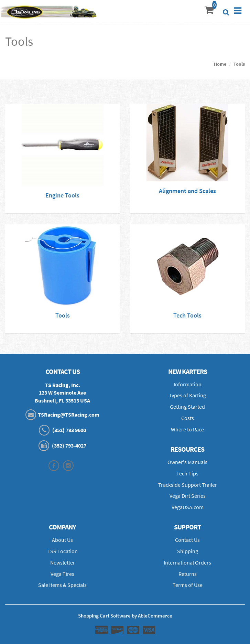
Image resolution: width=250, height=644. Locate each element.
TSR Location (63, 551)
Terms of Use (188, 585)
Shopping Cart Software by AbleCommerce (125, 616)
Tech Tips (187, 473)
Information (188, 384)
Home (220, 64)
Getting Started (187, 407)
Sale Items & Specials (62, 585)
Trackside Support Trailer (188, 485)
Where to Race (187, 429)
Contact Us (187, 540)
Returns (188, 574)
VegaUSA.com (188, 507)
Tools (239, 64)
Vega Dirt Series (188, 496)
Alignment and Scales (187, 191)
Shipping (188, 551)
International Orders (187, 562)
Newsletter (63, 562)
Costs (188, 418)
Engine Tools (62, 195)
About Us (62, 540)
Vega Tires (62, 574)
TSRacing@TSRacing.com (69, 415)
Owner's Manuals (187, 462)
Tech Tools (187, 315)
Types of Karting (187, 395)
